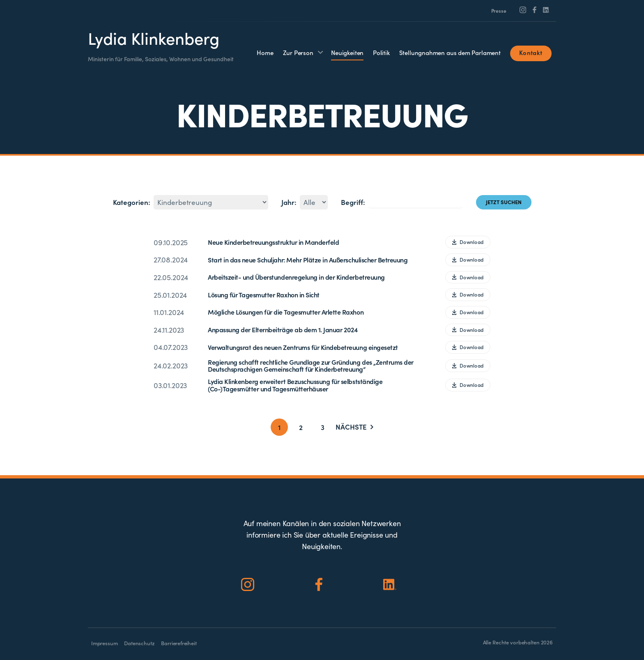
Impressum (104, 643)
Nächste (354, 427)
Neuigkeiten (347, 52)
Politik (381, 52)
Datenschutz (139, 643)
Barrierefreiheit (179, 643)
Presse (499, 11)
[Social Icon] (523, 10)
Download (468, 242)
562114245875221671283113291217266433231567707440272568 (211, 202)
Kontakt (531, 52)
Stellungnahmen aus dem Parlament (450, 52)
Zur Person (298, 52)
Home (265, 52)
